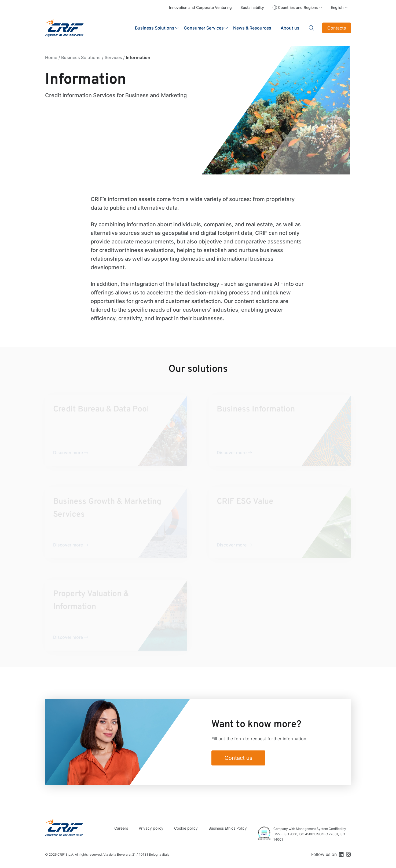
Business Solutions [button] (155, 28)
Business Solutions (81, 57)
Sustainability (252, 7)
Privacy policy (151, 828)
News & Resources (252, 28)
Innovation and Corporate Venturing (200, 7)
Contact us (238, 758)
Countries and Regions (298, 7)
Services (113, 57)
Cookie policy (186, 828)
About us (290, 28)
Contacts (337, 28)
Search (311, 28)
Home (51, 57)
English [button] (337, 7)
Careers (121, 828)
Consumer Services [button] (204, 28)
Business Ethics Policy (228, 828)
